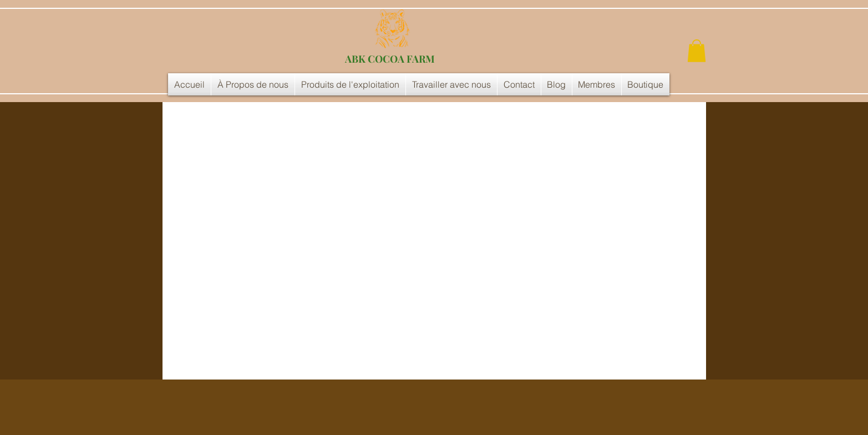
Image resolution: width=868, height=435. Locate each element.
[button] (697, 51)
